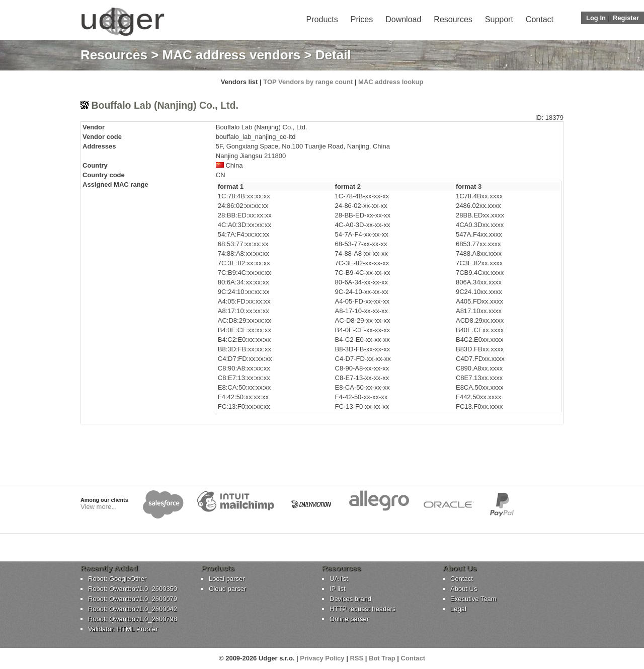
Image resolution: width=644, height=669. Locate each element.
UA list (339, 579)
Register (626, 18)
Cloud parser (227, 589)
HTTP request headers (363, 609)
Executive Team (473, 599)
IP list (338, 589)
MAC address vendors (232, 55)
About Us (464, 589)
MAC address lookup (391, 82)
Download (403, 19)
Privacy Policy (322, 658)
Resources (453, 19)
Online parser (349, 619)
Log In (596, 18)
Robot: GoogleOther (117, 579)
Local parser (227, 579)
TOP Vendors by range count (308, 82)
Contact (540, 19)
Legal (458, 609)
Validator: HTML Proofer (123, 629)
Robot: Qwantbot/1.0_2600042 (133, 609)
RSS (356, 658)
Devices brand (350, 599)
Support (499, 19)
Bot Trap (382, 658)
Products (322, 19)
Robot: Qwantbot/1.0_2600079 (133, 599)
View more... (99, 507)
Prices (362, 19)
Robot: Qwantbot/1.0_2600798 (133, 619)
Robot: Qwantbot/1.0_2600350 (133, 589)
